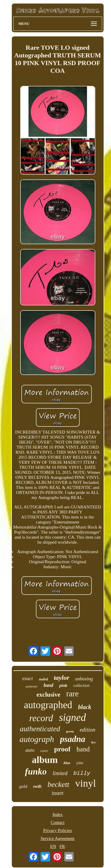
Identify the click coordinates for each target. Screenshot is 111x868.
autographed (48, 705)
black (85, 707)
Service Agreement (58, 838)
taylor (62, 678)
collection (82, 686)
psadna (73, 739)
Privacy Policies (58, 830)
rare (73, 694)
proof (62, 749)
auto (30, 750)
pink (63, 685)
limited (60, 773)
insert (58, 793)
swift (37, 786)
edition (87, 730)
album (45, 760)
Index (57, 814)
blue (67, 763)
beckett (58, 784)
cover (44, 751)
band (48, 685)
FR (62, 846)
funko (36, 771)
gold (23, 786)
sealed (43, 679)
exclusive (48, 695)
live (93, 742)
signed (72, 718)
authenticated (40, 729)
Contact (58, 822)
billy (82, 773)
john (80, 763)
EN (53, 846)
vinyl (86, 783)
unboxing (84, 679)
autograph (37, 739)
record (41, 718)
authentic (32, 686)
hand (83, 749)
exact (28, 678)
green (70, 731)
